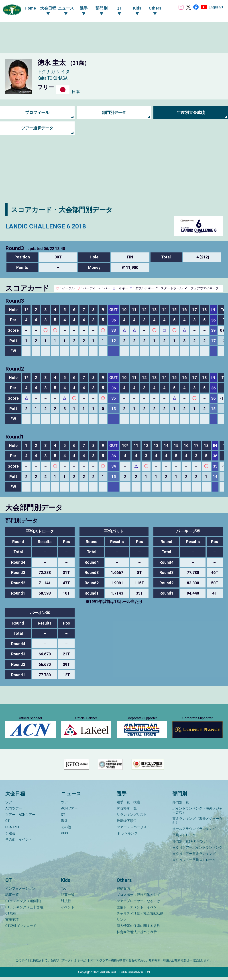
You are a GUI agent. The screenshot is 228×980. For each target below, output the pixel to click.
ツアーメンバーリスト (133, 830)
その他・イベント (19, 842)
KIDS (64, 836)
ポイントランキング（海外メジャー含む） (197, 813)
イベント (68, 910)
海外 (64, 824)
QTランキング (127, 836)
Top (64, 891)
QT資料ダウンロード (21, 929)
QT (7, 824)
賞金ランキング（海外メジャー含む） (197, 823)
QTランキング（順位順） (24, 904)
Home (29, 8)
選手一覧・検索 (128, 805)
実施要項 (12, 922)
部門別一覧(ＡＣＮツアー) (192, 844)
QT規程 (11, 916)
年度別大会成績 (191, 113)
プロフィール (37, 113)
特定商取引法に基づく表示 (137, 935)
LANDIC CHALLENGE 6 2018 (47, 226)
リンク (122, 922)
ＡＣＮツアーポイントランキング (197, 850)
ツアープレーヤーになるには (138, 904)
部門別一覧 (181, 805)
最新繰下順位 (127, 824)
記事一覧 (12, 898)
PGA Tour (12, 830)
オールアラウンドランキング (194, 832)
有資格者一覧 (127, 811)
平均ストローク (184, 838)
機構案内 (123, 891)
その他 (66, 830)
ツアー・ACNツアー (20, 817)
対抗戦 (66, 904)
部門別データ (114, 113)
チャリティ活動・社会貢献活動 (140, 916)
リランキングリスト (132, 817)
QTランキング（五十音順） (26, 910)
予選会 (10, 836)
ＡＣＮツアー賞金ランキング (194, 857)
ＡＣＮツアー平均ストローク (194, 863)
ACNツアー (14, 811)
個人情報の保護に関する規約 (138, 929)
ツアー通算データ (37, 128)
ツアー (10, 805)
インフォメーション (20, 891)
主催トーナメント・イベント (138, 910)
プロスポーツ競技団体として (138, 898)
